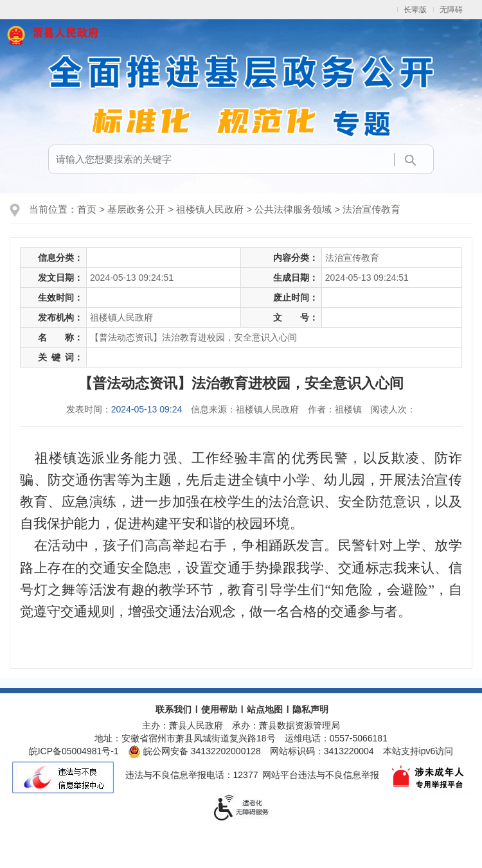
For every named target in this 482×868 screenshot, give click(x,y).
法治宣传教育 (371, 209)
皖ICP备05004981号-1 (74, 751)
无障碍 (451, 10)
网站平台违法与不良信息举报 (321, 775)
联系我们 (174, 709)
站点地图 (265, 709)
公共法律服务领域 (293, 209)
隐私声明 (310, 709)
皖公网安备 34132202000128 (194, 751)
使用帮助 (219, 709)
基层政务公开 (136, 209)
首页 (87, 209)
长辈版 (415, 10)
